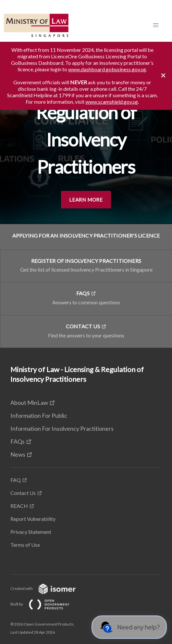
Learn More (86, 200)
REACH (19, 506)
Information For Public (39, 416)
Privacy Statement (31, 532)
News (18, 454)
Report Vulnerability (33, 519)
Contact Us (23, 493)
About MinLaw (29, 403)
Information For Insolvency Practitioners (62, 428)
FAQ (16, 480)
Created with (48, 588)
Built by (45, 604)
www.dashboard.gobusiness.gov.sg (107, 69)
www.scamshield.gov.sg (112, 102)
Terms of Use (25, 545)
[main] (86, 195)
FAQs (18, 441)
